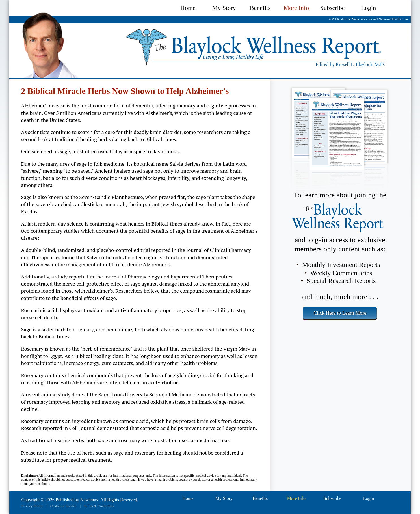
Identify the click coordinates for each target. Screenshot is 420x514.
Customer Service (63, 506)
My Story (224, 8)
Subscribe (333, 8)
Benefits (260, 8)
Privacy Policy (32, 506)
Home (188, 8)
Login (369, 8)
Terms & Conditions (99, 506)
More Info (296, 8)
